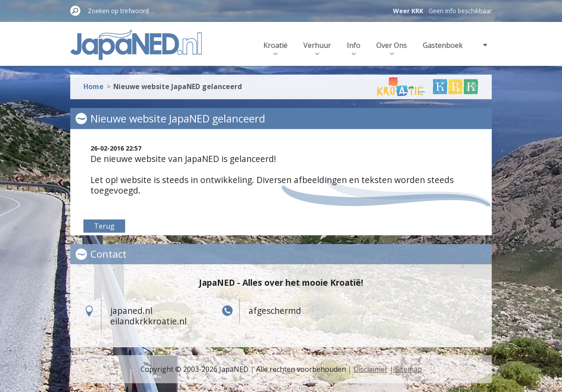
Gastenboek (443, 45)
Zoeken (76, 11)
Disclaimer (371, 369)
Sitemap (409, 369)
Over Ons (392, 48)
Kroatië (276, 48)
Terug (104, 226)
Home (94, 84)
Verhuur (317, 48)
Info (354, 48)
